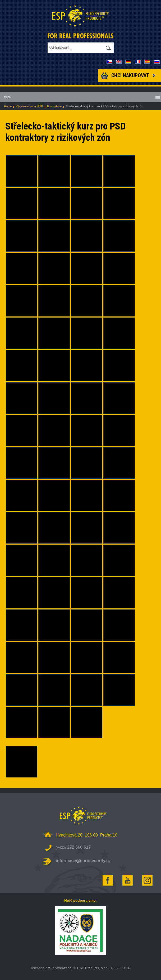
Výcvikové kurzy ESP (29, 106)
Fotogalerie (54, 106)
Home (8, 106)
